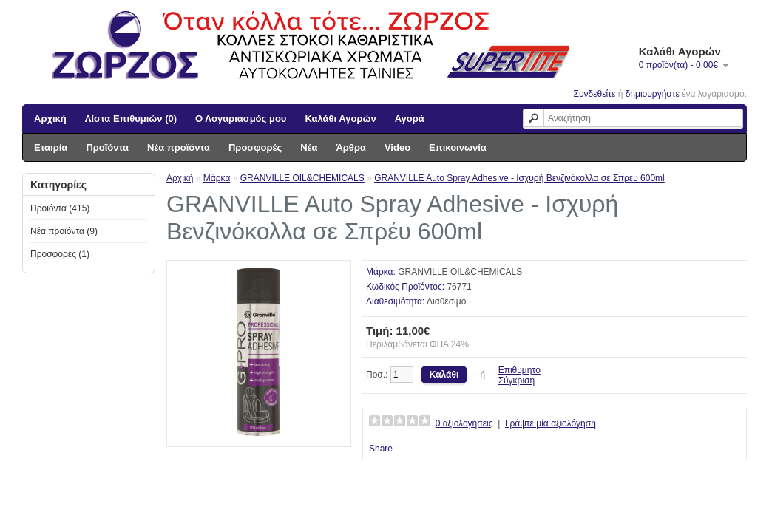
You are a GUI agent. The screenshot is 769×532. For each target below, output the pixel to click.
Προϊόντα (107, 147)
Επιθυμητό (519, 370)
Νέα (309, 147)
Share (381, 449)
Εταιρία (51, 147)
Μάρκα (217, 178)
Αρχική (50, 119)
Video (397, 147)
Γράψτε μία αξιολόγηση (551, 423)
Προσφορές (255, 147)
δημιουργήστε (653, 94)
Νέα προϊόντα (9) (64, 231)
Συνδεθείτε (595, 94)
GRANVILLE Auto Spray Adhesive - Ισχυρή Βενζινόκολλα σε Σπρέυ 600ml (519, 178)
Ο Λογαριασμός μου (241, 119)
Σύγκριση (517, 381)
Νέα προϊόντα (179, 147)
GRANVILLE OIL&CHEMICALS (302, 178)
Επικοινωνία (458, 147)
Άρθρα (351, 147)
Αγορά (410, 119)
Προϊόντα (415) (60, 208)
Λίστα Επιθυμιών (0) (131, 119)
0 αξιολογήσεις (464, 423)
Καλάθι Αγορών (340, 119)
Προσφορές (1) (60, 254)
